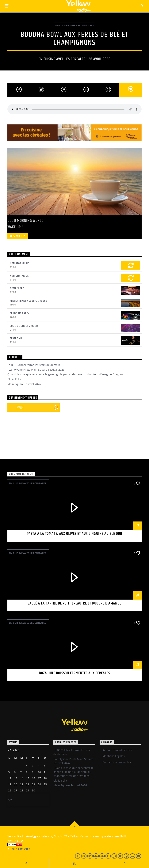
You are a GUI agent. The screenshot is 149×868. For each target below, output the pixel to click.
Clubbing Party (20, 313)
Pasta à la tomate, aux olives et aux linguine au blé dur (74, 534)
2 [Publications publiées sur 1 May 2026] (33, 766)
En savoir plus (18, 236)
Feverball (16, 338)
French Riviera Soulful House (28, 301)
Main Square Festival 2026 (24, 384)
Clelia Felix (14, 379)
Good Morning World (25, 221)
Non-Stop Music (19, 263)
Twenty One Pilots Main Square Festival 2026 (36, 370)
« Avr (11, 800)
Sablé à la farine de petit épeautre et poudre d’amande (74, 603)
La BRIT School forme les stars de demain (34, 365)
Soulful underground (24, 326)
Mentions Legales (114, 756)
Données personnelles (117, 762)
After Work (17, 288)
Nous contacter (21, 849)
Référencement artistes (117, 750)
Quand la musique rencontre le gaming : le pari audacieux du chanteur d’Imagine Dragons (65, 374)
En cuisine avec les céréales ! (74, 25)
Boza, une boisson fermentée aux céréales (74, 673)
